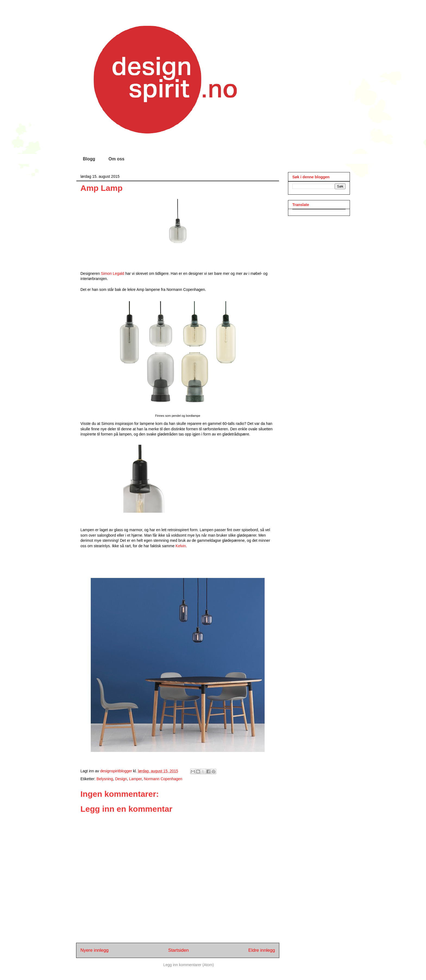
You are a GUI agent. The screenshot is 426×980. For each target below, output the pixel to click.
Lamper (135, 779)
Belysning (105, 779)
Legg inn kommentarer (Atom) (189, 965)
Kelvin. (181, 546)
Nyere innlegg (95, 950)
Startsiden (178, 950)
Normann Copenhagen (163, 779)
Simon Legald (112, 273)
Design (121, 779)
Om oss (116, 159)
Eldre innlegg (262, 950)
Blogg (89, 159)
